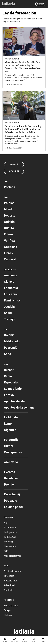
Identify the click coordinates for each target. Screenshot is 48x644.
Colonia (9, 335)
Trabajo (9, 319)
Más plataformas (13, 556)
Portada (10, 187)
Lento (8, 424)
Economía (11, 288)
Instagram (10, 532)
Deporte (10, 216)
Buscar (9, 370)
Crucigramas (13, 452)
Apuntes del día (15, 401)
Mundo (9, 209)
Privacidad (9, 585)
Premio (9, 485)
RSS (6, 551)
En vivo (9, 395)
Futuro (8, 234)
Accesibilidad (11, 581)
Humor (9, 446)
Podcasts (10, 501)
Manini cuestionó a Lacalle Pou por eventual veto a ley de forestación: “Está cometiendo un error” (23, 67)
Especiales (11, 382)
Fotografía (11, 440)
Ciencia (9, 282)
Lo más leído (13, 389)
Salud (8, 313)
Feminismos (12, 300)
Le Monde (11, 417)
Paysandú (11, 348)
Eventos (9, 472)
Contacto (9, 590)
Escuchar (12, 494)
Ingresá (41, 4)
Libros (8, 253)
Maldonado (12, 341)
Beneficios (11, 478)
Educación (11, 294)
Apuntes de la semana (19, 408)
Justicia (9, 307)
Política (9, 203)
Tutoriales (9, 576)
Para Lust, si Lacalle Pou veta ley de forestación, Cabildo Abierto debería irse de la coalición (23, 129)
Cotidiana (11, 247)
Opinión (9, 222)
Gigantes (10, 430)
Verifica (9, 241)
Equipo (7, 610)
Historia (8, 615)
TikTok (8, 542)
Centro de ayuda (12, 571)
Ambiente (11, 275)
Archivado (11, 462)
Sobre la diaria (11, 606)
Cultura (9, 228)
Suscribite (14, 171)
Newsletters (10, 546)
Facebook (10, 527)
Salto (8, 354)
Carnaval (10, 259)
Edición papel (13, 507)
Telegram (10, 537)
